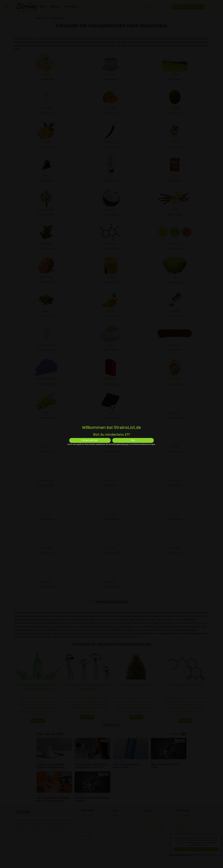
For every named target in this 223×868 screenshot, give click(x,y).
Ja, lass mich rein (90, 440)
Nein (133, 440)
